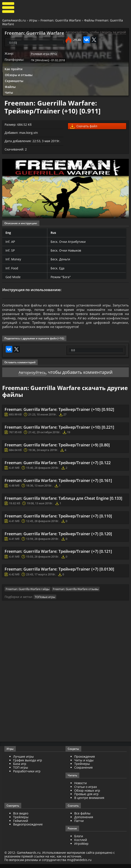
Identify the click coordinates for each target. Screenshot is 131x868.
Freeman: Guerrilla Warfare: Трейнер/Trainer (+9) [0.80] (57, 449)
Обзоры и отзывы (19, 75)
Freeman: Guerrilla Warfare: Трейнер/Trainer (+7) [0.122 (58, 466)
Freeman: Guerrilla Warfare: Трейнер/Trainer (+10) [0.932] (59, 413)
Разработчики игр (27, 775)
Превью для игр (86, 798)
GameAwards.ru (14, 20)
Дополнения (84, 821)
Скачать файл (84, 126)
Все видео (21, 817)
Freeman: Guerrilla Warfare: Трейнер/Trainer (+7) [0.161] (58, 484)
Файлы (10, 86)
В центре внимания (89, 802)
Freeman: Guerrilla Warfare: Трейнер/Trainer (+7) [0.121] (58, 555)
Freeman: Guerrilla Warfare (61, 20)
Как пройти (13, 69)
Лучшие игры (23, 760)
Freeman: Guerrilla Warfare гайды (28, 593)
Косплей (81, 844)
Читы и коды (84, 764)
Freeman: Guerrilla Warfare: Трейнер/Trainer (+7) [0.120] (58, 538)
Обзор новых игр (87, 794)
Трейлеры (21, 821)
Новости (81, 787)
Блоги (79, 840)
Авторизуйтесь (32, 376)
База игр (20, 768)
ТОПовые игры (45, 601)
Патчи (79, 824)
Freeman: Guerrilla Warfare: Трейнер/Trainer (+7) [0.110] (58, 520)
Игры (33, 20)
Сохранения (83, 771)
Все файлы (82, 817)
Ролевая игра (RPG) (44, 54)
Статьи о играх (86, 790)
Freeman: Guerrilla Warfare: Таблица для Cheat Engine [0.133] (63, 502)
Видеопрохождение (28, 828)
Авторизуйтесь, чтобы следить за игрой (96, 32)
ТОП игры (21, 771)
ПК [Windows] (40, 60)
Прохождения (85, 760)
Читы (9, 92)
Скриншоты (14, 80)
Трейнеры (82, 768)
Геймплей (21, 824)
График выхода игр (28, 764)
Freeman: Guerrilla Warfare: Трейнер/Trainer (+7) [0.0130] (59, 573)
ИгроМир (81, 847)
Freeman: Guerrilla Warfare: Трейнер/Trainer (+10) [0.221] (59, 431)
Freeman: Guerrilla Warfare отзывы (76, 593)
